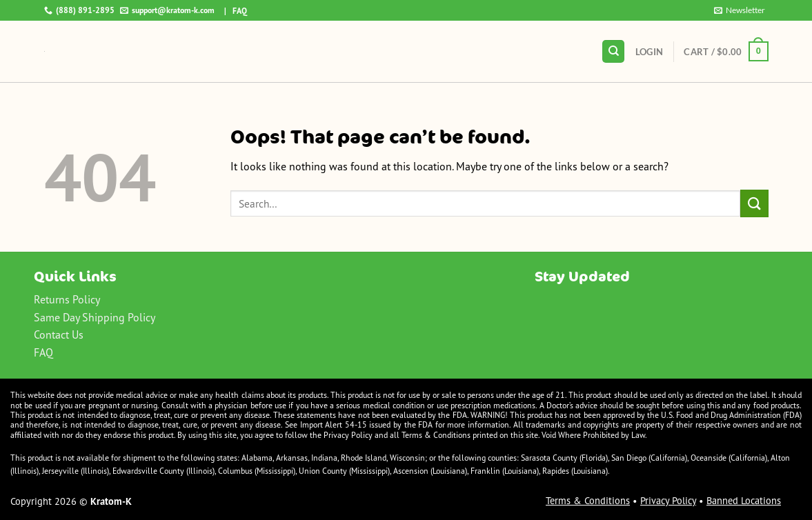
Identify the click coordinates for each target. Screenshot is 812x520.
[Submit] (754, 203)
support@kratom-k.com (167, 10)
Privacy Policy (668, 501)
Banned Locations (744, 501)
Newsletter (740, 10)
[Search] (613, 51)
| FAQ (232, 11)
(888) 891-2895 (79, 10)
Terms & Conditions (588, 501)
